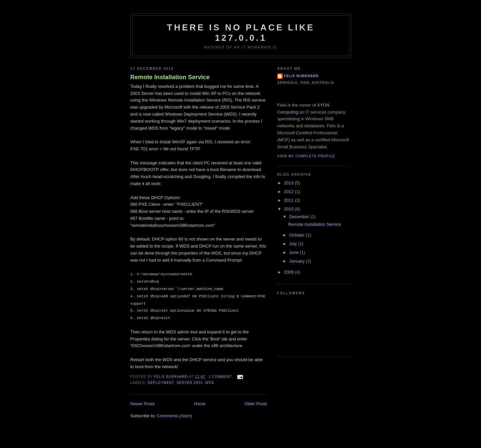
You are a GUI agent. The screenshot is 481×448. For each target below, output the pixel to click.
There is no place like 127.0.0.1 (241, 33)
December (300, 217)
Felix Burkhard (301, 76)
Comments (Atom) (175, 416)
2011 (289, 200)
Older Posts (256, 404)
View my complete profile (306, 156)
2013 (289, 183)
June (295, 252)
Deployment (161, 383)
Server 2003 (189, 383)
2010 (289, 209)
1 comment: (221, 377)
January (298, 261)
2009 (289, 272)
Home (200, 404)
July (294, 244)
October (298, 235)
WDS (210, 383)
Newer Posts (143, 404)
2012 (289, 192)
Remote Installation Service (170, 77)
